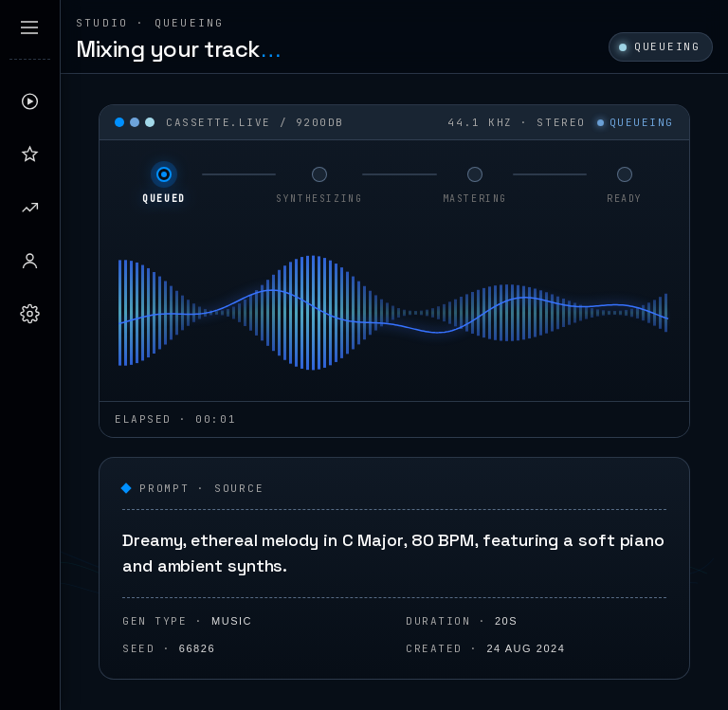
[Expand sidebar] (29, 27)
